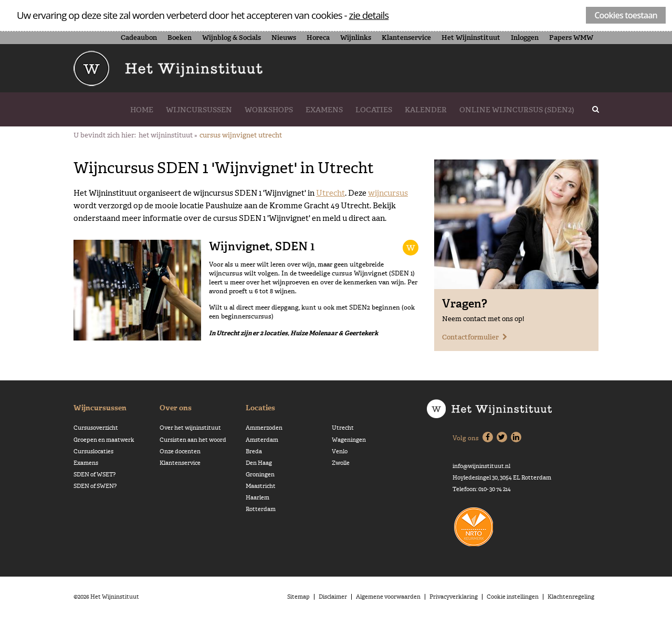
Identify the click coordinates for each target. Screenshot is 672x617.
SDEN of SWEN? (95, 486)
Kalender (426, 110)
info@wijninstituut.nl (481, 466)
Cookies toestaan (626, 15)
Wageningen (349, 440)
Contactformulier (470, 337)
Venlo (340, 451)
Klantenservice (406, 38)
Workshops (269, 110)
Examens (324, 110)
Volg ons (466, 438)
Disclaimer (333, 597)
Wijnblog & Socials (232, 38)
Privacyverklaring (454, 597)
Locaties (374, 110)
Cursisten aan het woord (193, 440)
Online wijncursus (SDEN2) (517, 110)
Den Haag (259, 463)
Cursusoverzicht (96, 428)
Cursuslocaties (93, 451)
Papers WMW (571, 38)
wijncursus (388, 193)
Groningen (260, 475)
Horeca (318, 38)
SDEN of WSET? (94, 475)
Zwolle (341, 463)
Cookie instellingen (513, 597)
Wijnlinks (356, 38)
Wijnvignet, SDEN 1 (262, 246)
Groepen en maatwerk (104, 440)
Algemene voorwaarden (388, 597)
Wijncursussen (199, 110)
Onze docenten (180, 451)
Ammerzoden (264, 428)
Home (142, 110)
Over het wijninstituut (190, 428)
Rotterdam (261, 509)
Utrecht (330, 193)
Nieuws (284, 38)
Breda (254, 451)
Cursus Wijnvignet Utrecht (241, 135)
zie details (369, 15)
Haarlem (258, 498)
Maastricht (261, 486)
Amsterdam (262, 440)
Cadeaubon (139, 38)
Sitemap (298, 597)
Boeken (180, 38)
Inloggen (525, 38)
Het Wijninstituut (471, 38)
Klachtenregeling (571, 597)
